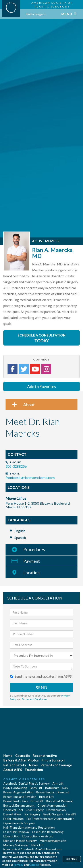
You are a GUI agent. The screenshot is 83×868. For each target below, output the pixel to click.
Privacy (18, 865)
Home (8, 756)
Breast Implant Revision (20, 797)
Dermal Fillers (13, 814)
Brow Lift (37, 801)
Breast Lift (46, 797)
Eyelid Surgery (53, 814)
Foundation (34, 770)
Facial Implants (14, 819)
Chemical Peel (13, 810)
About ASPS (13, 770)
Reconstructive (45, 756)
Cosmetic (23, 756)
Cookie (34, 865)
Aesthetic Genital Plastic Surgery (26, 783)
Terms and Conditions (35, 699)
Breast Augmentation (18, 792)
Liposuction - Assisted (38, 836)
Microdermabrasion (53, 841)
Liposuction (11, 836)
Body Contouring (15, 788)
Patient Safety (15, 765)
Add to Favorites (42, 386)
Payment (23, 561)
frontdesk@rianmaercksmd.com (30, 477)
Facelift (71, 814)
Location (23, 573)
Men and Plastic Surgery (20, 841)
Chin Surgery (35, 810)
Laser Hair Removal (16, 832)
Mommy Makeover (16, 845)
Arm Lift (58, 783)
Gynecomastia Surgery (19, 823)
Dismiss (72, 859)
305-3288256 (16, 466)
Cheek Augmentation (52, 805)
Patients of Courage (56, 765)
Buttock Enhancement (19, 805)
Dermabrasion (56, 810)
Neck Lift (38, 845)
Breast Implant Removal (53, 792)
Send (42, 688)
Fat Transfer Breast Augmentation (50, 819)
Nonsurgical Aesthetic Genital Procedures (33, 849)
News (33, 765)
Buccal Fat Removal (59, 801)
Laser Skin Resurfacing (48, 832)
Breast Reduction (15, 801)
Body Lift (36, 788)
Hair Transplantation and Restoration (29, 827)
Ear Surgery (33, 814)
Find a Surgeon (36, 14)
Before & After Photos (21, 760)
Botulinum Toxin (56, 788)
